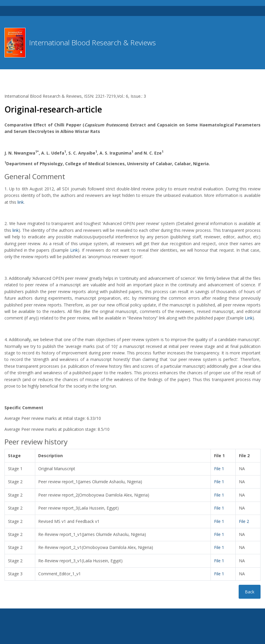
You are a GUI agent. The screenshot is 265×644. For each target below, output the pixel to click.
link (21, 202)
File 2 (244, 521)
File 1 (219, 469)
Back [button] (250, 592)
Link (74, 250)
